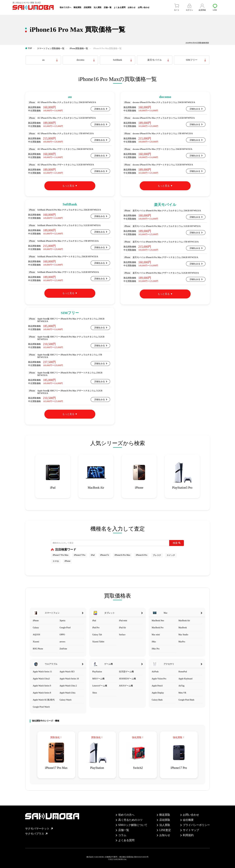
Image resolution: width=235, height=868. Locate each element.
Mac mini (156, 635)
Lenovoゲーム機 (100, 686)
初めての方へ (65, 7)
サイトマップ (191, 830)
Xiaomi (36, 642)
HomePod (183, 672)
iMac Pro (156, 649)
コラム (122, 835)
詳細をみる (100, 109)
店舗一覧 (108, 7)
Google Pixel (65, 628)
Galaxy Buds (157, 700)
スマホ (56, 561)
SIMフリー (192, 60)
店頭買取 (88, 7)
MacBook (183, 628)
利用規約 (188, 835)
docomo (80, 60)
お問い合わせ (144, 7)
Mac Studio (183, 635)
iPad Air (122, 628)
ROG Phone (38, 649)
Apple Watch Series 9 (42, 686)
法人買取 (98, 7)
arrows (62, 642)
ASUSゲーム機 (126, 686)
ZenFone (63, 649)
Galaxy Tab (97, 635)
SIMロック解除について (133, 825)
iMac (154, 642)
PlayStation (97, 672)
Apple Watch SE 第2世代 (44, 700)
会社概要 (188, 820)
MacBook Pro (158, 628)
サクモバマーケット (39, 829)
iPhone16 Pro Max (122, 555)
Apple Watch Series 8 (42, 693)
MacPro (182, 642)
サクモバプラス (36, 834)
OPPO (62, 635)
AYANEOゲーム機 (127, 679)
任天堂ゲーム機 (126, 672)
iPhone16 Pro (141, 555)
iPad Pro (96, 628)
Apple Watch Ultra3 (41, 679)
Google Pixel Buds (186, 700)
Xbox (95, 693)
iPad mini (123, 621)
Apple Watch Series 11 (42, 672)
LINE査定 (165, 830)
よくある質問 (120, 7)
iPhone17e (105, 555)
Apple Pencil (157, 686)
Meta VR (182, 693)
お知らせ (132, 7)
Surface (122, 635)
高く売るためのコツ (130, 820)
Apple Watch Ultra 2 (68, 686)
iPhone (67, 561)
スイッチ (171, 555)
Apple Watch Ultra (67, 693)
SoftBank (117, 60)
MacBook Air (184, 621)
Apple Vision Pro (159, 679)
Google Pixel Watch (41, 707)
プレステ (157, 555)
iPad (93, 555)
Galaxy (36, 628)
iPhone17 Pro (80, 555)
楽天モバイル (155, 60)
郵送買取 (77, 7)
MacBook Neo (158, 621)
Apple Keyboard (185, 679)
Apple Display (158, 693)
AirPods (155, 672)
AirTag (181, 686)
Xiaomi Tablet (98, 642)
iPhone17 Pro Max (60, 555)
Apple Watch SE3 (67, 672)
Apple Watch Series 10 (69, 679)
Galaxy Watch (65, 700)
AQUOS (36, 635)
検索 (177, 543)
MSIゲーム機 (98, 679)
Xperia (62, 621)
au (43, 60)
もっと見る (68, 186)
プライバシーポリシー (196, 825)
